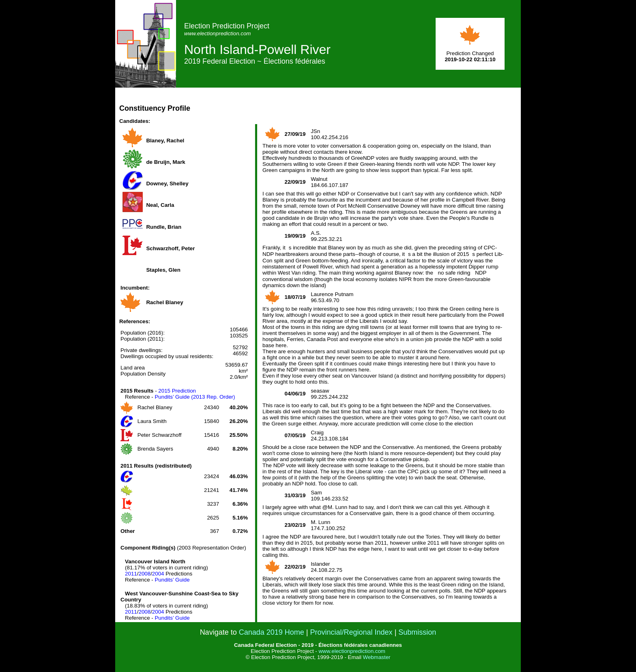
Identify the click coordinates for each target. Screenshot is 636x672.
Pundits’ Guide (172, 580)
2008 (144, 574)
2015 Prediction (177, 391)
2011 (131, 574)
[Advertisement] (373, 106)
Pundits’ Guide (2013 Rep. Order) (195, 397)
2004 (158, 574)
